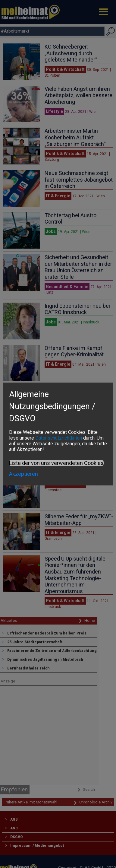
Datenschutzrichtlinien (59, 438)
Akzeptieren (24, 474)
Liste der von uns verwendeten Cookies (56, 463)
